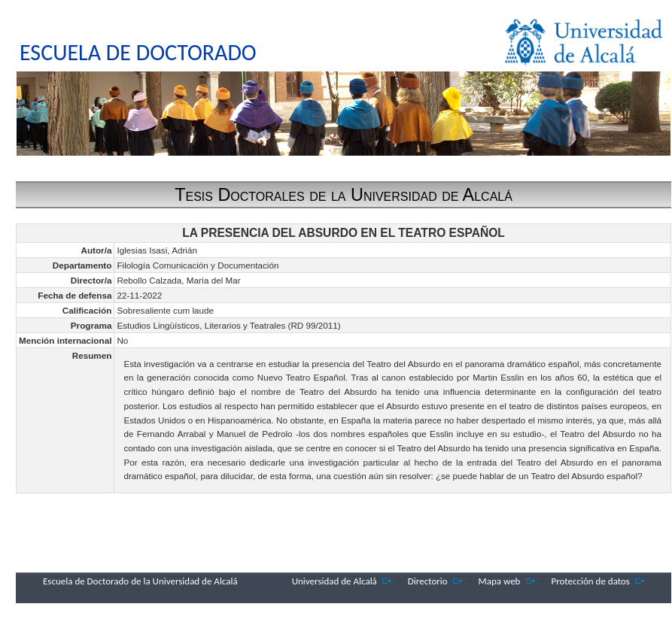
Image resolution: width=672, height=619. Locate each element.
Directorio (428, 581)
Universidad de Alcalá (334, 581)
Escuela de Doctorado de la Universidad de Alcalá (140, 581)
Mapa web (500, 581)
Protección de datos (590, 581)
